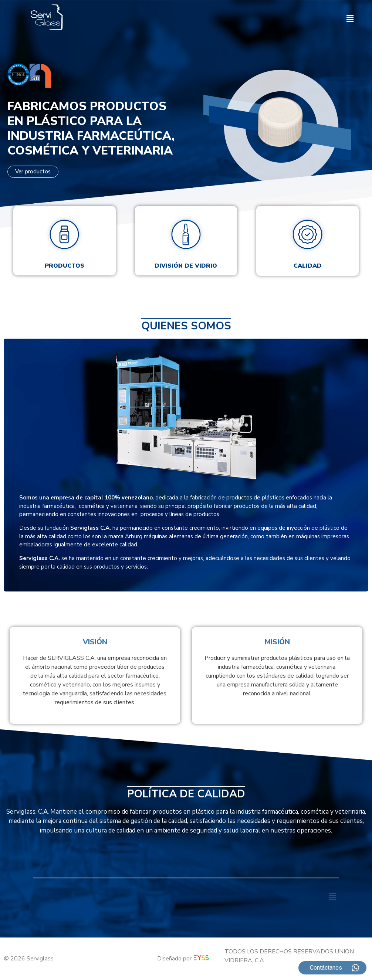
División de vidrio (186, 266)
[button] (350, 18)
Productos (65, 266)
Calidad (308, 266)
